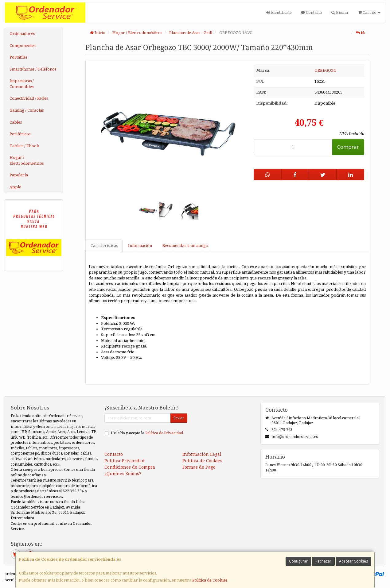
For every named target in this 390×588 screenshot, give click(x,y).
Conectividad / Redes (29, 98)
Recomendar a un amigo (185, 246)
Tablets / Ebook (24, 146)
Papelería (19, 175)
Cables (16, 122)
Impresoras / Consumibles (22, 84)
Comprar (348, 147)
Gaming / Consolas (27, 110)
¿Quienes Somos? (123, 474)
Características (104, 246)
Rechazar (323, 561)
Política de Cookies (210, 580)
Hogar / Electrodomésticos (27, 160)
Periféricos (20, 134)
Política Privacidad (125, 461)
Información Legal (202, 454)
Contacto (312, 12)
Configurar (298, 561)
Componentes (22, 46)
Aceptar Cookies (353, 561)
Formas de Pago (199, 467)
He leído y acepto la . (147, 433)
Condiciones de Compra (130, 467)
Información (140, 246)
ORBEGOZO (326, 70)
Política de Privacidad (164, 433)
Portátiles (18, 57)
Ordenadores (22, 34)
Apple (15, 187)
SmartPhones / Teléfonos (33, 69)
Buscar (340, 12)
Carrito (369, 12)
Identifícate (279, 12)
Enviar (179, 418)
